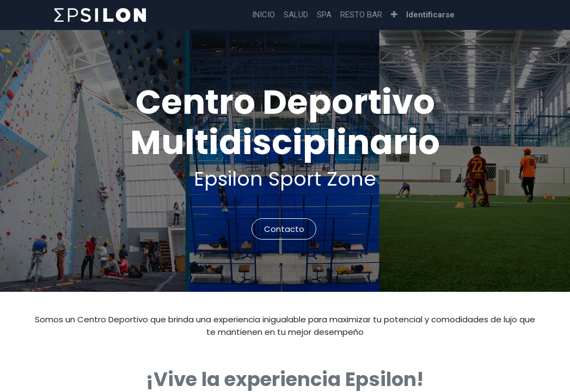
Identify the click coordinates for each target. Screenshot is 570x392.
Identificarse (430, 15)
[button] (394, 15)
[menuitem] (263, 15)
